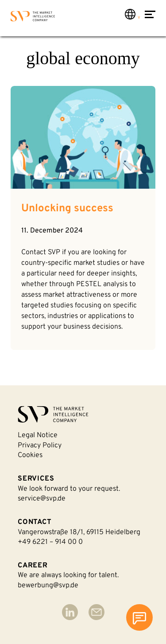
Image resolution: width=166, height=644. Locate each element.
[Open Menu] (150, 19)
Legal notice (38, 435)
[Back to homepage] (33, 18)
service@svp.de (42, 499)
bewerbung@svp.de (48, 586)
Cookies (30, 455)
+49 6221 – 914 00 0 (50, 542)
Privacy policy (40, 446)
